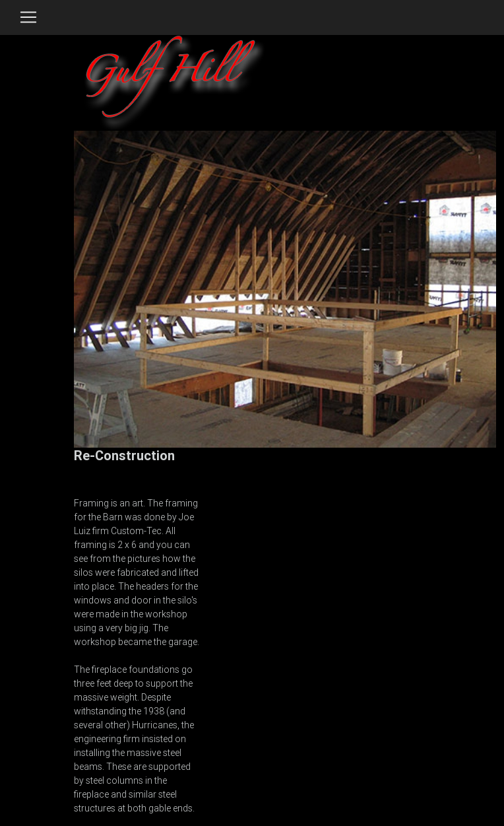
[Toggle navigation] (28, 17)
